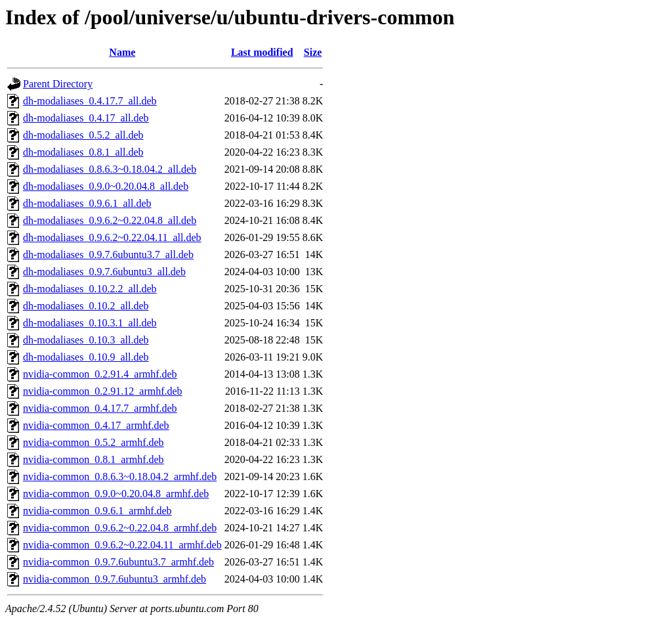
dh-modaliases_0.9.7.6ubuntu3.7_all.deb (108, 255)
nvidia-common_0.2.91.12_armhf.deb (103, 391)
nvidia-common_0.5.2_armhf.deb (94, 442)
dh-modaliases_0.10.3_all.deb (86, 340)
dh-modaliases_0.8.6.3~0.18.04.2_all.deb (110, 169)
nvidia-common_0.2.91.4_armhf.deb (100, 374)
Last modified (262, 52)
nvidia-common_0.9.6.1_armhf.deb (97, 511)
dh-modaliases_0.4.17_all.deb (86, 118)
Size (313, 52)
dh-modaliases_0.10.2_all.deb (86, 306)
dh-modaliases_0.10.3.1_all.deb (90, 323)
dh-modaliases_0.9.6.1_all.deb (87, 203)
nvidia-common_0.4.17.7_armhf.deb (100, 408)
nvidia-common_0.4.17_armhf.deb (96, 425)
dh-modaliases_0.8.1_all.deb (83, 152)
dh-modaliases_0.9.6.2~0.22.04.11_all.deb (112, 237)
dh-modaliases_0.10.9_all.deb (86, 357)
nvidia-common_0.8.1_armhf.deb (94, 459)
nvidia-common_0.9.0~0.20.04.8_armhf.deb (116, 494)
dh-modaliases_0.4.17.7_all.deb (90, 101)
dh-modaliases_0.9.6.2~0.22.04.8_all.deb (110, 220)
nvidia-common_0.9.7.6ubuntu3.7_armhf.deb (118, 562)
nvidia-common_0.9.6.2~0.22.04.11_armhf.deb (122, 545)
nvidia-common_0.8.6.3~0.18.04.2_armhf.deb (120, 476)
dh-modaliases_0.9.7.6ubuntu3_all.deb (104, 272)
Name (122, 52)
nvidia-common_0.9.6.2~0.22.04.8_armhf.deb (120, 528)
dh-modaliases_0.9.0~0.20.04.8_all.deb (106, 186)
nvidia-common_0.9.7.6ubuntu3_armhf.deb (115, 579)
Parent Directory (58, 84)
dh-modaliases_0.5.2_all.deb (83, 135)
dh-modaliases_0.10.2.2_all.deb (90, 289)
